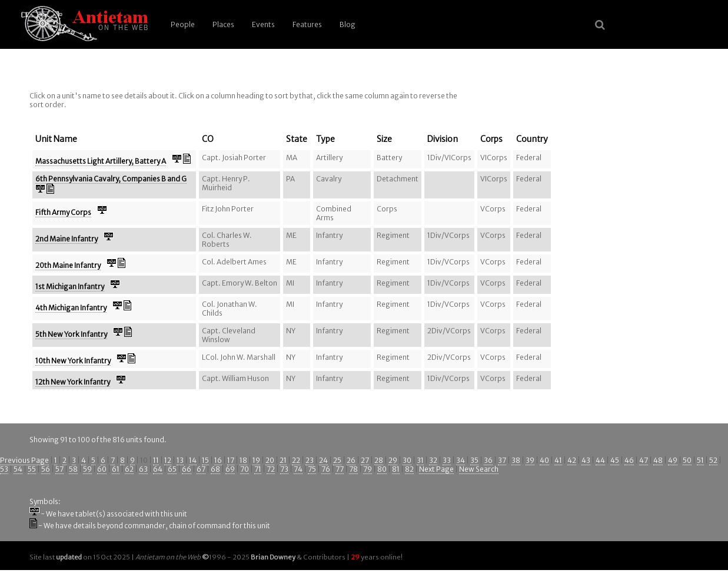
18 (243, 460)
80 (382, 469)
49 (673, 460)
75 (312, 469)
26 (351, 460)
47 (644, 460)
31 (420, 460)
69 (230, 469)
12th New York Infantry (73, 382)
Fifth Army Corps (63, 212)
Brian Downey (273, 557)
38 (516, 460)
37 (502, 460)
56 (46, 469)
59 (87, 469)
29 (393, 460)
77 (340, 469)
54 (18, 469)
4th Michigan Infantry (71, 308)
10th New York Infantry (73, 361)
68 (215, 469)
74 (298, 469)
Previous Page (24, 460)
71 (258, 469)
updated (69, 557)
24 (323, 460)
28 (379, 460)
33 (447, 460)
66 (187, 469)
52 (713, 460)
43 (586, 460)
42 (572, 460)
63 (143, 469)
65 (172, 469)
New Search (479, 469)
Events (263, 24)
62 (129, 469)
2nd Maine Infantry (67, 239)
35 (474, 460)
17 (231, 460)
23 (310, 460)
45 (615, 460)
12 (168, 460)
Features (307, 24)
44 (600, 460)
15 (205, 460)
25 (337, 460)
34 (461, 460)
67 (201, 469)
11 (156, 460)
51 (700, 460)
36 (488, 460)
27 (365, 460)
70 (245, 469)
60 (102, 469)
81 (396, 469)
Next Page (436, 469)
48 (658, 460)
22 (296, 460)
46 (629, 460)
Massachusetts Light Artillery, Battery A (101, 161)
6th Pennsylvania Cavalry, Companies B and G (111, 179)
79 (368, 469)
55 (32, 469)
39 (530, 460)
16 (218, 460)
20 (270, 460)
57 (59, 469)
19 (256, 460)
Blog (348, 24)
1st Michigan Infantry (70, 286)
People (183, 24)
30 (407, 460)
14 (193, 460)
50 (687, 460)
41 (558, 460)
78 (353, 469)
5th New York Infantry (71, 334)
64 (158, 469)
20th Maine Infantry (68, 265)
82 (409, 469)
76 (326, 469)
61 (116, 469)
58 (73, 469)
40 (544, 460)
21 (283, 460)
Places (223, 24)
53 (4, 469)
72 (271, 469)
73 (284, 469)
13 (180, 460)
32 (433, 460)
